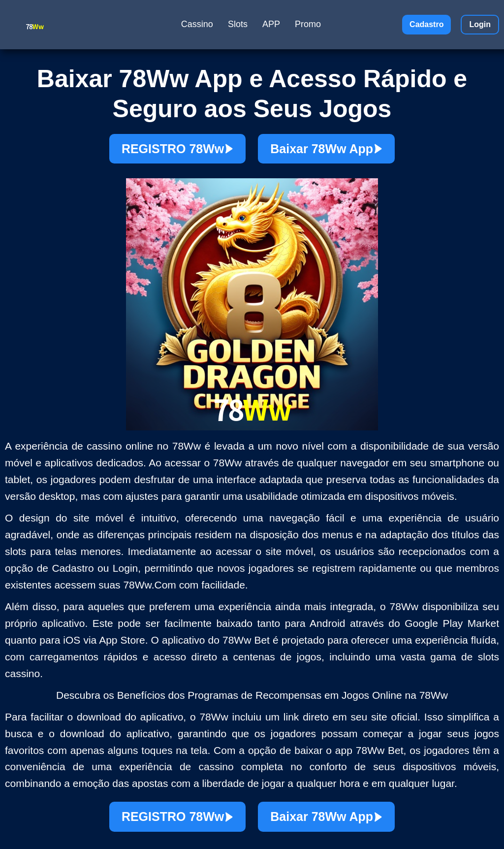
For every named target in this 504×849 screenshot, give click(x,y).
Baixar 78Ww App (326, 149)
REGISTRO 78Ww (177, 149)
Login (480, 24)
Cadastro (426, 24)
